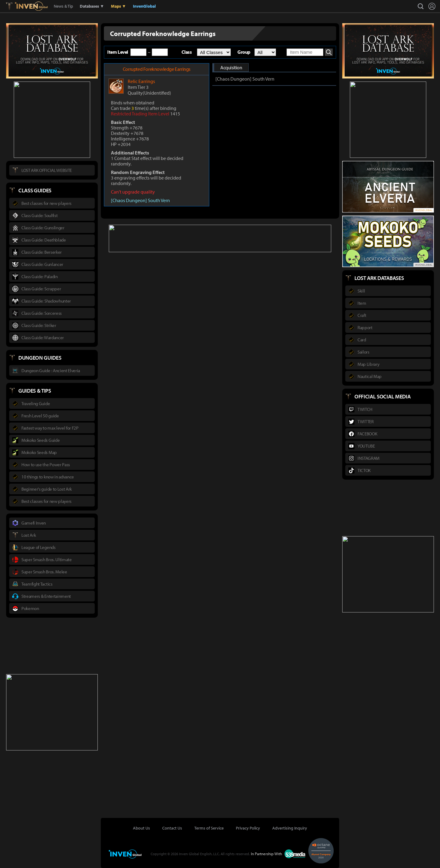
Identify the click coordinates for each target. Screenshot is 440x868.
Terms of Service (209, 828)
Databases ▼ (92, 6)
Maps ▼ (119, 6)
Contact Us (172, 828)
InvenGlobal (144, 6)
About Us (141, 828)
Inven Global (31, 6)
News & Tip (63, 6)
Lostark (14, 6)
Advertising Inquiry (290, 828)
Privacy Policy (248, 828)
